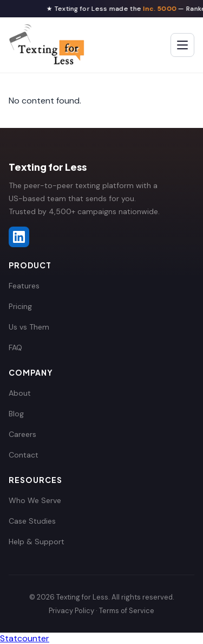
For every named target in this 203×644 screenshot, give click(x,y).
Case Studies (32, 521)
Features (24, 286)
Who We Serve (35, 500)
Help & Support (37, 542)
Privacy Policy (71, 611)
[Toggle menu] (182, 45)
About (20, 393)
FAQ (15, 347)
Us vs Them (29, 327)
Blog (16, 414)
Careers (22, 434)
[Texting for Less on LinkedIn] (19, 237)
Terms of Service (127, 611)
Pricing (20, 306)
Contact (24, 455)
